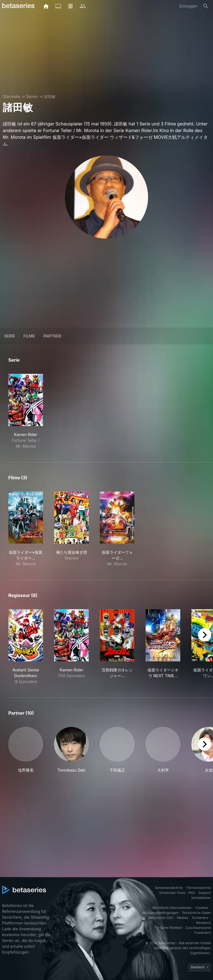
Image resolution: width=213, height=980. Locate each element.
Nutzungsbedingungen (160, 913)
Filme (29, 336)
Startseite (12, 96)
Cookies (202, 908)
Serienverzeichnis (169, 888)
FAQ (192, 893)
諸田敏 (50, 96)
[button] (26, 750)
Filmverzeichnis (199, 888)
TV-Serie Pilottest (168, 928)
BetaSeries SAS (161, 918)
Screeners (200, 918)
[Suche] (206, 6)
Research (204, 923)
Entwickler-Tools (173, 893)
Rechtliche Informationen (172, 908)
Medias (183, 918)
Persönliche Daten (196, 913)
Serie (10, 336)
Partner (52, 336)
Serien (32, 96)
